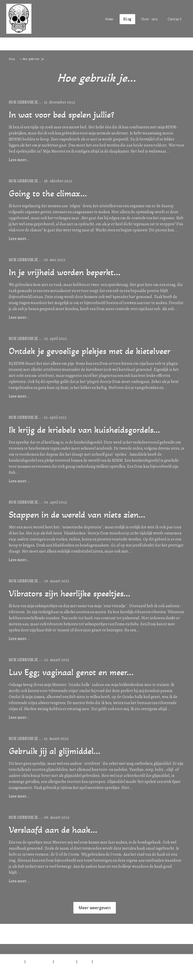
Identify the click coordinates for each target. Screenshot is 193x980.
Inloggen (180, 972)
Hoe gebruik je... (25, 102)
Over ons (150, 19)
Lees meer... (19, 160)
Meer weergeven (95, 908)
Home (109, 19)
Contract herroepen (26, 967)
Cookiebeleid (65, 961)
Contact (175, 19)
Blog (127, 19)
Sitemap (85, 961)
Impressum (15, 961)
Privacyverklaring (39, 961)
